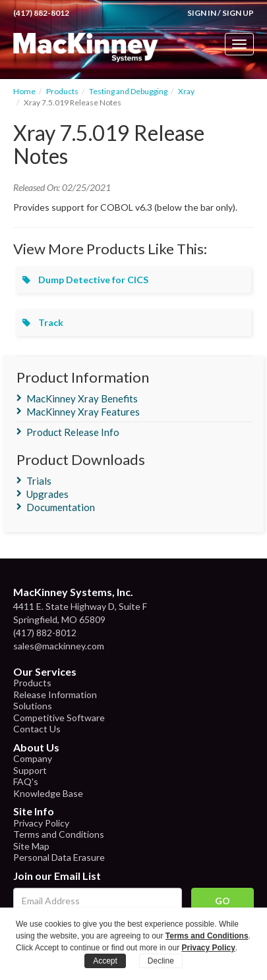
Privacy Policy (41, 823)
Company (33, 758)
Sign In (202, 13)
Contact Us (37, 729)
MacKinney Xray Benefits (82, 398)
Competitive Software (59, 718)
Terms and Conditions (59, 834)
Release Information (55, 694)
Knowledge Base (48, 793)
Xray (186, 91)
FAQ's (26, 781)
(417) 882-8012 (41, 13)
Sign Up (238, 13)
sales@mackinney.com (59, 646)
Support (30, 770)
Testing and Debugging (128, 91)
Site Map (31, 846)
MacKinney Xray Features (83, 412)
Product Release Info (73, 432)
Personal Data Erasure (59, 857)
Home (24, 91)
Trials (39, 481)
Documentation (61, 507)
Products (62, 91)
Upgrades (47, 494)
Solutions (33, 706)
